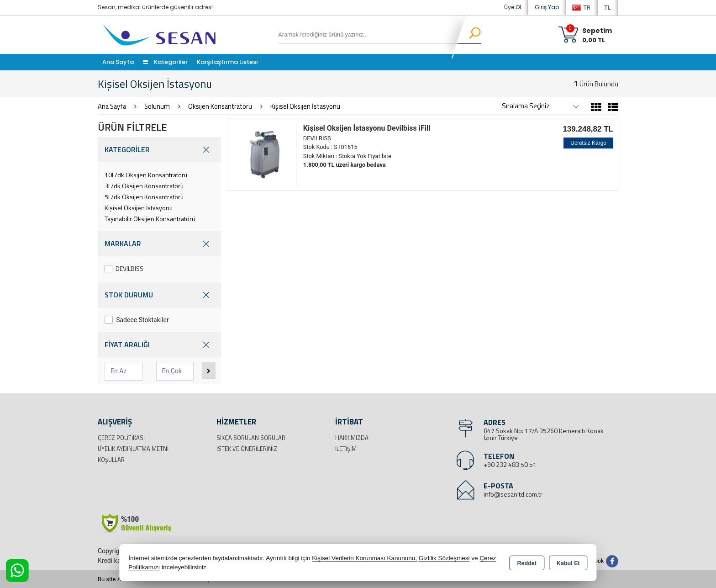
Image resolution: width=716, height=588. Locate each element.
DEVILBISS (124, 268)
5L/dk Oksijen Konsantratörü (144, 197)
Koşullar (111, 460)
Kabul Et (568, 563)
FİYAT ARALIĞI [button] (159, 345)
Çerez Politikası (121, 438)
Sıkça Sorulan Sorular (251, 438)
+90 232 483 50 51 (510, 464)
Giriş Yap (547, 7)
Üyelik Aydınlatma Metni (133, 449)
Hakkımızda (352, 438)
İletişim (346, 449)
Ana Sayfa (118, 62)
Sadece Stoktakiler (137, 320)
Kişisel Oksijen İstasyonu (139, 208)
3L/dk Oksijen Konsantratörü (144, 186)
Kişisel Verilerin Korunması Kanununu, (364, 558)
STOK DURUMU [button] (159, 295)
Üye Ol (513, 7)
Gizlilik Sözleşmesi (444, 558)
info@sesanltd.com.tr (513, 494)
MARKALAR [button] (159, 244)
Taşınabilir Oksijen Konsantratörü (150, 219)
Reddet (527, 563)
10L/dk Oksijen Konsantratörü (146, 175)
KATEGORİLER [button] (159, 150)
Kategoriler (165, 62)
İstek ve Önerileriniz (247, 449)
